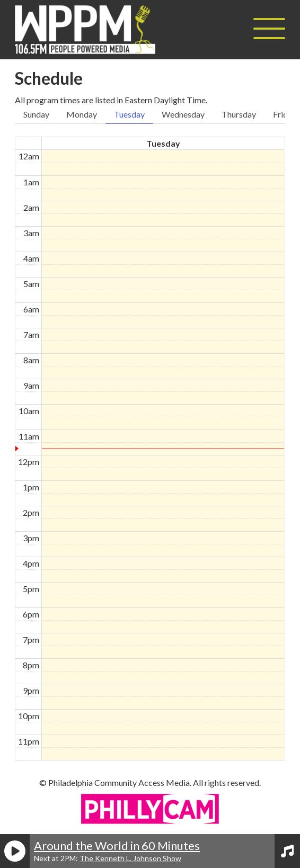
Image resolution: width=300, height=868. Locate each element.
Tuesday (129, 114)
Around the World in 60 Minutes (117, 845)
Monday (82, 114)
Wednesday (183, 114)
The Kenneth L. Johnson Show (130, 858)
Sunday (36, 114)
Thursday (239, 114)
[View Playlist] (287, 851)
